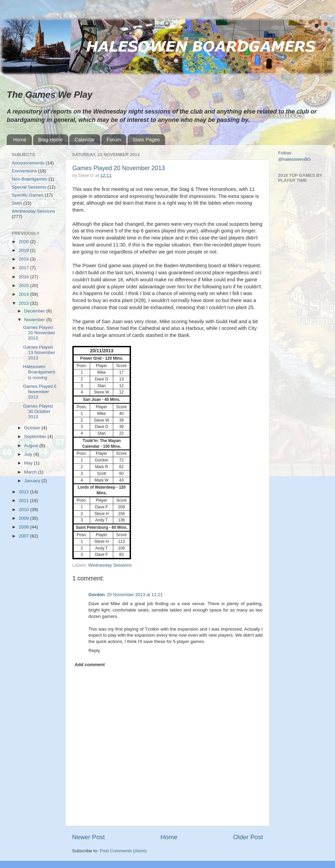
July (29, 454)
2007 (24, 536)
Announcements (28, 163)
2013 (24, 303)
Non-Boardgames (29, 179)
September (36, 437)
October (33, 428)
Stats (17, 203)
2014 (24, 294)
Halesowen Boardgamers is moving (39, 372)
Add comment (90, 665)
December (35, 311)
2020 (24, 242)
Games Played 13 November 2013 (39, 352)
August (32, 446)
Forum (114, 139)
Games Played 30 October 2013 (38, 411)
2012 (24, 492)
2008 (24, 527)
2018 (24, 259)
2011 (24, 500)
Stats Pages (146, 139)
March (31, 472)
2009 (24, 518)
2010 (24, 510)
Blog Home (51, 139)
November (35, 320)
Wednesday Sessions (110, 565)
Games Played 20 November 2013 (119, 168)
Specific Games (28, 195)
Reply (94, 650)
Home (20, 139)
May (29, 463)
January (33, 481)
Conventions (24, 171)
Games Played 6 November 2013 (40, 392)
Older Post (248, 837)
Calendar (85, 139)
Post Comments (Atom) (123, 851)
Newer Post (88, 837)
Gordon (97, 595)
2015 (24, 285)
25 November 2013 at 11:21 (135, 595)
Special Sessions (29, 187)
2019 (24, 250)
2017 (24, 268)
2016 (24, 277)
